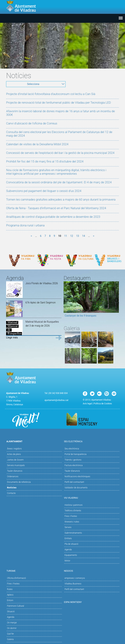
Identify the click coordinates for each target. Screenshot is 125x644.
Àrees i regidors (14, 449)
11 (66, 236)
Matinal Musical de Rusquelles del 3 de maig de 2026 (42, 324)
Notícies (12, 488)
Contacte (11, 493)
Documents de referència (19, 482)
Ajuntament (34, 441)
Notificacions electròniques (77, 476)
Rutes (10, 589)
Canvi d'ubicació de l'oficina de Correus (32, 123)
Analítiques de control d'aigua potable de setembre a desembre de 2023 (53, 217)
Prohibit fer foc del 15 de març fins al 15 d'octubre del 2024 (45, 161)
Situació (11, 612)
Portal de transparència (75, 454)
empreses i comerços (75, 578)
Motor (67, 561)
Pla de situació (71, 544)
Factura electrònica (73, 465)
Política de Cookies (103, 404)
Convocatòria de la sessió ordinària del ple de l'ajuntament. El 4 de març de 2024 (59, 182)
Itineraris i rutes (72, 522)
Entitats (68, 538)
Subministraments (73, 533)
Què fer (10, 634)
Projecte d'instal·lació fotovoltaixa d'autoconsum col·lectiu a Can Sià (51, 94)
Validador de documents (76, 488)
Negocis (91, 571)
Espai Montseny (73, 602)
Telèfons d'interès (73, 511)
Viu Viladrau (91, 498)
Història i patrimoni (73, 505)
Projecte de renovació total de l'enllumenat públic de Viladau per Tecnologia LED (58, 103)
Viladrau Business (73, 584)
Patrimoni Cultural (15, 606)
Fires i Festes (71, 516)
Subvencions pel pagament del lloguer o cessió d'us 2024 (44, 191)
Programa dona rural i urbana (25, 225)
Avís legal (87, 404)
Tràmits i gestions (73, 460)
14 (84, 236)
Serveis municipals (16, 465)
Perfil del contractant (74, 482)
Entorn (10, 600)
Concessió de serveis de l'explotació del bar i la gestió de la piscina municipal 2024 (60, 153)
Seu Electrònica (91, 441)
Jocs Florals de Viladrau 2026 (42, 283)
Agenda (68, 550)
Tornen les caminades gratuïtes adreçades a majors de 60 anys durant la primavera (61, 199)
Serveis (68, 527)
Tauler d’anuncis (72, 471)
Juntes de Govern (15, 460)
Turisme (34, 571)
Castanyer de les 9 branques (80, 316)
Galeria (10, 639)
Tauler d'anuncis (15, 471)
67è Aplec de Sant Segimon (41, 303)
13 (78, 236)
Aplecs (10, 595)
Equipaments (71, 555)
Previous (66, 300)
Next (116, 300)
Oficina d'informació (16, 578)
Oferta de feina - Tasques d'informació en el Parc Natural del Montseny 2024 (56, 208)
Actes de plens (14, 454)
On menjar (12, 623)
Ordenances (13, 476)
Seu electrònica (72, 449)
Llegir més (12, 338)
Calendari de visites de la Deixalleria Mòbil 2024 (37, 144)
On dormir (12, 628)
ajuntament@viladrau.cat (56, 400)
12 (72, 236)
